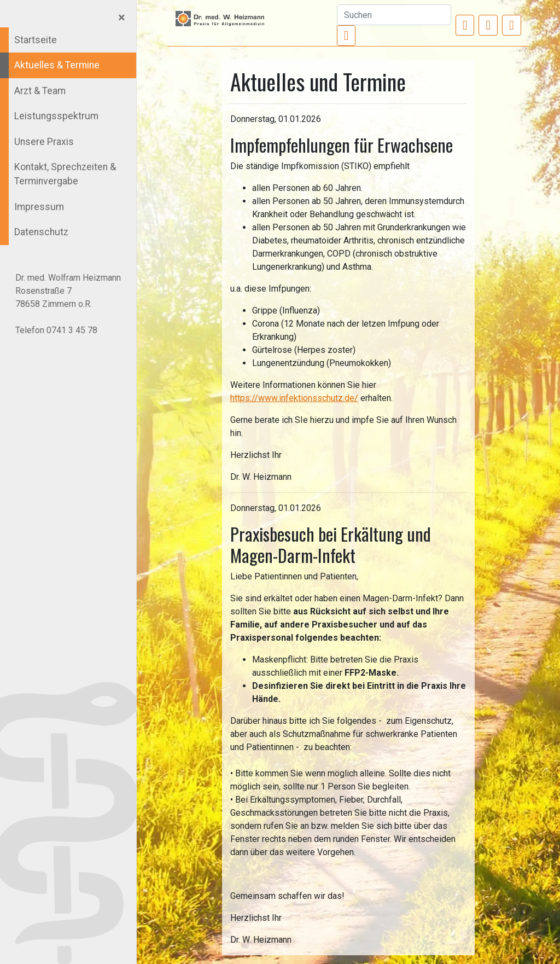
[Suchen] (394, 15)
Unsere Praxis (44, 142)
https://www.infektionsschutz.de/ (294, 398)
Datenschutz (41, 232)
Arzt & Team (40, 91)
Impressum (39, 207)
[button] (465, 25)
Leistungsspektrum (56, 116)
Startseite (36, 40)
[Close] (122, 18)
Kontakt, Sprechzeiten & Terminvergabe (65, 174)
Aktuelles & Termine (57, 65)
